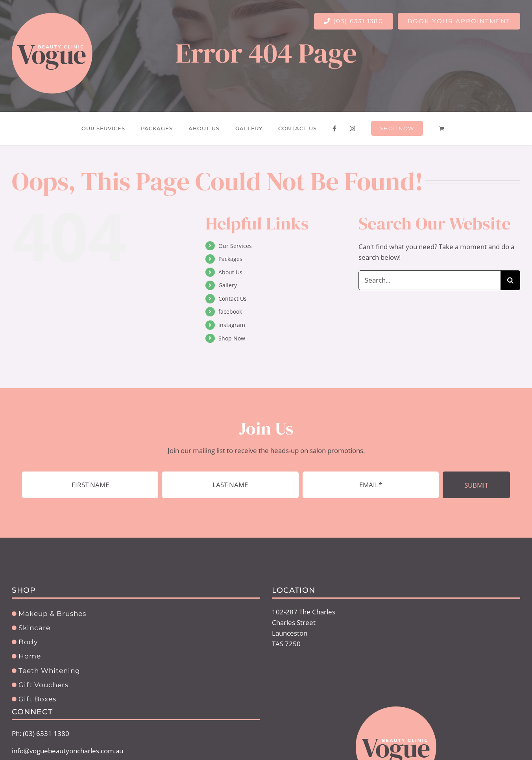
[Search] (510, 280)
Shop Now (232, 338)
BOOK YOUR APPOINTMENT (459, 21)
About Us (230, 272)
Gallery (228, 285)
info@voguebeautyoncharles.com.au (67, 751)
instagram (232, 325)
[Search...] (429, 280)
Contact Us (233, 299)
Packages (230, 259)
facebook (230, 312)
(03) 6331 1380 (354, 21)
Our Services (235, 246)
